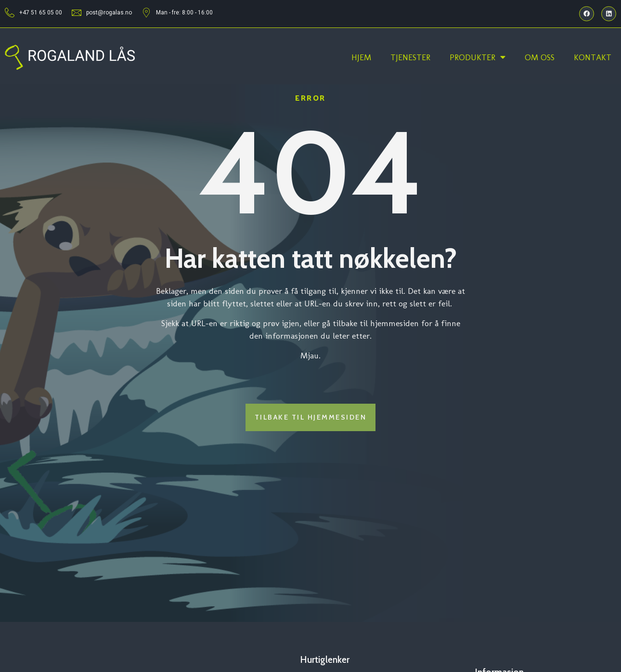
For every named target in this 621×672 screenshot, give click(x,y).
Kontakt (593, 57)
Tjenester (410, 57)
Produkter (478, 57)
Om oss (540, 57)
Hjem (361, 57)
